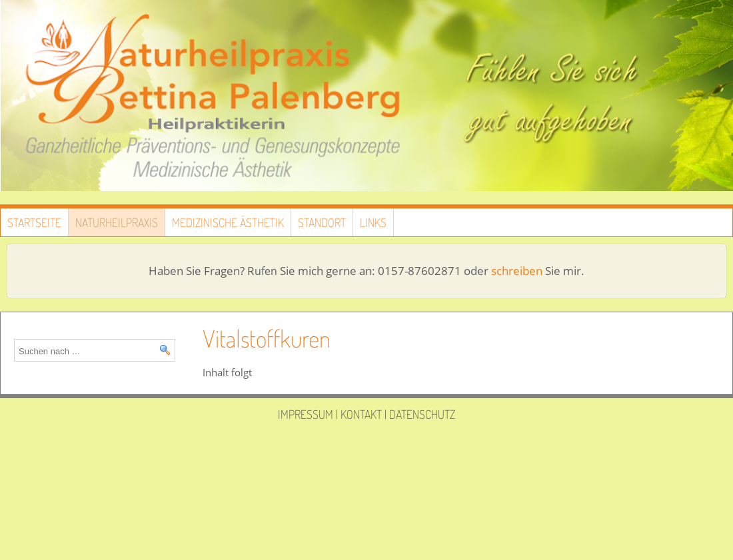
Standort (322, 222)
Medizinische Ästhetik (228, 222)
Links (373, 222)
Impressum (306, 414)
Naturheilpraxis (117, 222)
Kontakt (361, 414)
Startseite (34, 222)
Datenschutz (422, 414)
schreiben (517, 271)
